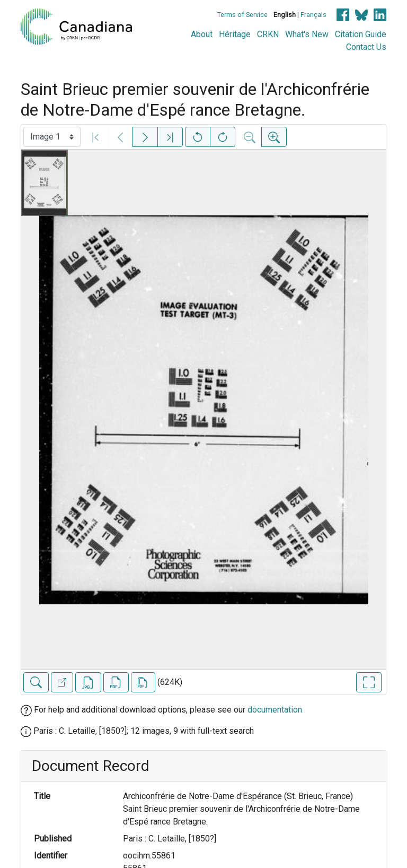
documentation (275, 710)
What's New (307, 34)
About (202, 34)
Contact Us (366, 47)
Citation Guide (361, 34)
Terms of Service (242, 15)
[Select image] (52, 137)
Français (313, 15)
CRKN (268, 34)
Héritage (235, 34)
